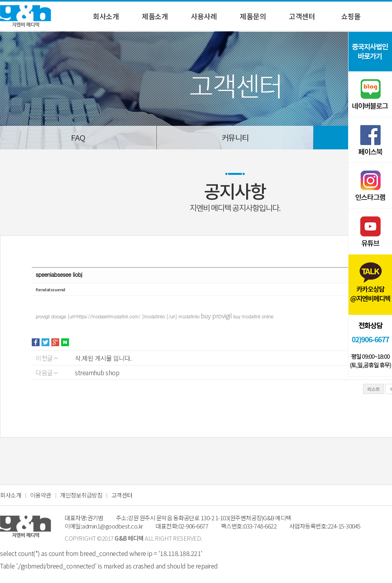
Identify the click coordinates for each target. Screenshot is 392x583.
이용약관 (41, 495)
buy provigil (217, 316)
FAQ (78, 137)
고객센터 (302, 16)
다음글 (47, 372)
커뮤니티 (235, 137)
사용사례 (204, 16)
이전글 (47, 358)
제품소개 (155, 16)
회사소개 (106, 16)
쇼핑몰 (351, 16)
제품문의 (253, 16)
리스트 (374, 389)
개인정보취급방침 (81, 495)
